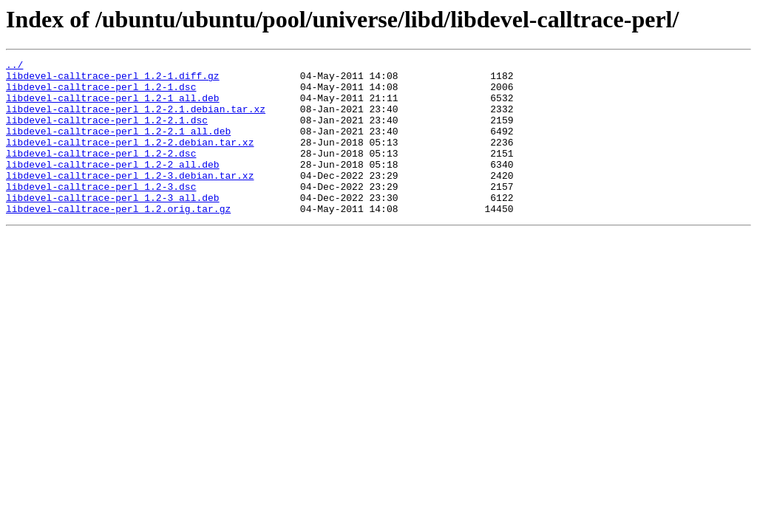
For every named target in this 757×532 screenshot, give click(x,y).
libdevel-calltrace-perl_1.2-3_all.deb (113, 226)
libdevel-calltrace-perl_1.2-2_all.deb (113, 186)
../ (14, 66)
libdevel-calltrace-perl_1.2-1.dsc (101, 93)
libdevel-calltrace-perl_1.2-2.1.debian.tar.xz (136, 120)
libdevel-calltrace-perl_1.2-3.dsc (101, 213)
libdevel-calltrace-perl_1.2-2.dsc (101, 173)
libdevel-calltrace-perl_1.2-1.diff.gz (113, 80)
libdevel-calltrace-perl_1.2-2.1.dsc (107, 133)
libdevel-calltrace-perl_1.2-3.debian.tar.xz (130, 199)
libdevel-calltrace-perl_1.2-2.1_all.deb (118, 146)
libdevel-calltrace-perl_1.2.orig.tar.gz (118, 239)
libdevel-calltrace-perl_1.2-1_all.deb (113, 106)
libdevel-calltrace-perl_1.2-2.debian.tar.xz (130, 160)
